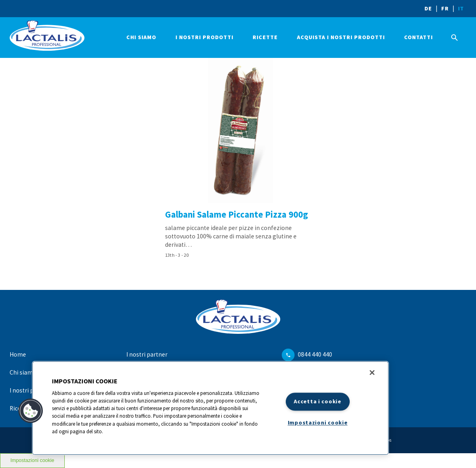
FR (445, 8)
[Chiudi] (372, 373)
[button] (31, 411)
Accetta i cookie (318, 401)
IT (461, 8)
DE (428, 8)
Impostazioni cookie (318, 423)
